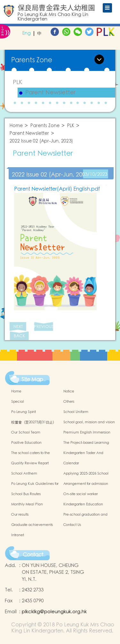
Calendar (71, 463)
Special (18, 402)
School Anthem (24, 474)
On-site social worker (81, 494)
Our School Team (26, 433)
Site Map (32, 380)
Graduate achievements (32, 525)
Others (69, 402)
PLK (18, 82)
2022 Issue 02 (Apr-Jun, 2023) (41, 141)
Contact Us (72, 525)
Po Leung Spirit (24, 412)
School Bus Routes (26, 494)
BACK (19, 336)
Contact (33, 555)
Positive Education (26, 443)
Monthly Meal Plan (27, 504)
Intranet (18, 535)
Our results (20, 515)
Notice (69, 391)
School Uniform (76, 412)
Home (16, 126)
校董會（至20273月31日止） (34, 422)
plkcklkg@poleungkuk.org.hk (54, 612)
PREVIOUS (44, 327)
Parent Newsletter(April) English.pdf (57, 189)
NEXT (18, 327)
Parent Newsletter (50, 93)
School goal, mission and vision (89, 422)
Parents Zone (45, 126)
